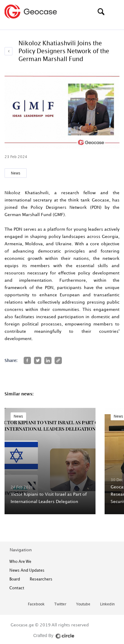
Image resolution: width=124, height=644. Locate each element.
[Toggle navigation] (115, 12)
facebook (36, 604)
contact (17, 588)
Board (15, 579)
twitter (60, 604)
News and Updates (27, 570)
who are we (20, 561)
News (16, 173)
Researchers (41, 579)
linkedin (107, 604)
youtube (83, 604)
